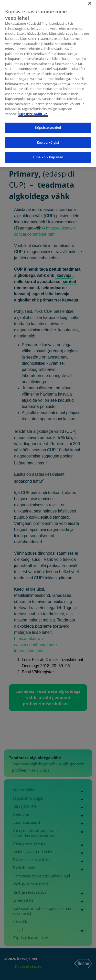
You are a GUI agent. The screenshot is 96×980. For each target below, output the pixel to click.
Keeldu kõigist (48, 138)
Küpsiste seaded (48, 123)
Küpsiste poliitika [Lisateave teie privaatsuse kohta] (33, 110)
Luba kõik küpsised (48, 153)
